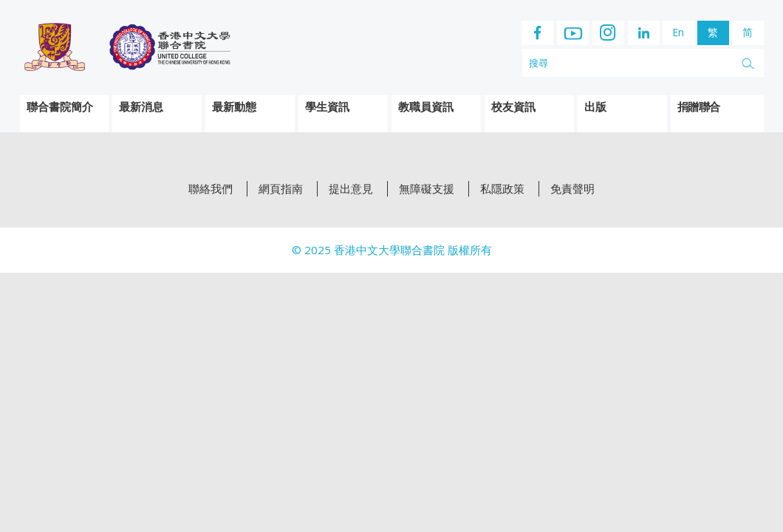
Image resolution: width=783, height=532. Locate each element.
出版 (595, 106)
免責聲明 (572, 189)
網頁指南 (281, 189)
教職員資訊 (426, 106)
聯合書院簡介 (60, 106)
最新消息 (141, 106)
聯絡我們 (211, 189)
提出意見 (351, 189)
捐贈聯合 (699, 106)
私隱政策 (502, 189)
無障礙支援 (427, 189)
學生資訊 (327, 106)
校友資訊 (513, 106)
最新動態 (234, 106)
